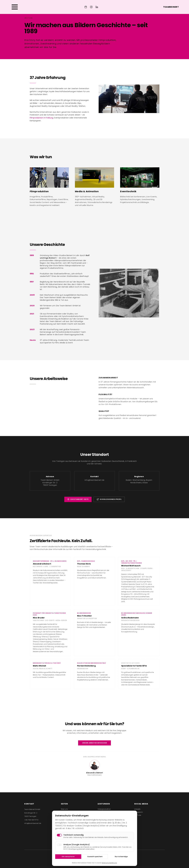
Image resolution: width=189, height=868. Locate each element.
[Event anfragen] (86, 7)
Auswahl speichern (95, 857)
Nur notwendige (121, 857)
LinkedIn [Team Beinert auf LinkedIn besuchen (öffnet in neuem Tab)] (137, 809)
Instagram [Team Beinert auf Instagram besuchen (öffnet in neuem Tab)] (138, 812)
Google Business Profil (109, 499)
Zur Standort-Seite (78, 499)
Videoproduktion (104, 809)
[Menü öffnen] (15, 7)
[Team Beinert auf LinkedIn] (97, 7)
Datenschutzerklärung (109, 863)
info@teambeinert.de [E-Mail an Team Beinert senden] (33, 823)
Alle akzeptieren (68, 857)
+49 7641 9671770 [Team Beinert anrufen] (31, 820)
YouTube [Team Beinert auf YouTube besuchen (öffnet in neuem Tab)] (138, 815)
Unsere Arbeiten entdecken (95, 743)
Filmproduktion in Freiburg (41, 118)
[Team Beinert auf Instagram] (91, 7)
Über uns (64, 809)
